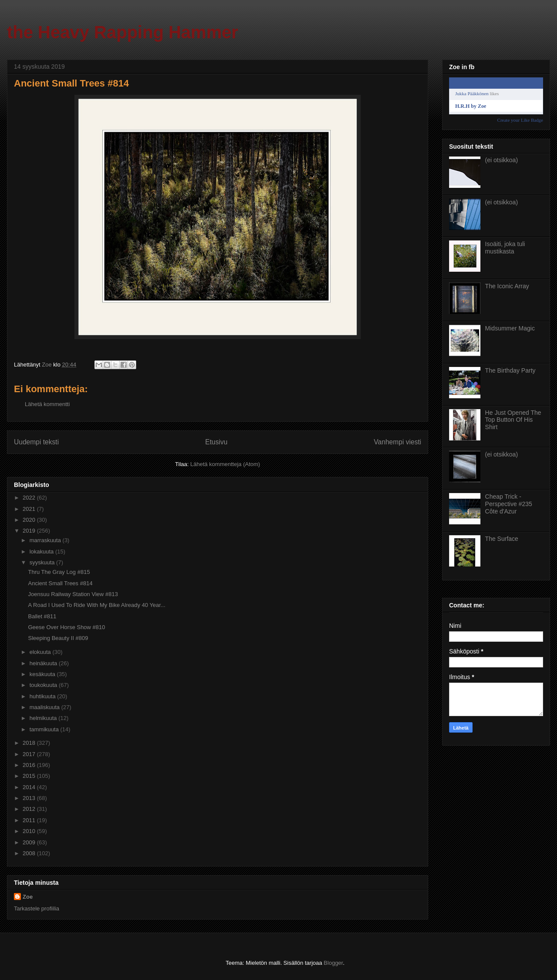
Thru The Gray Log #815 (59, 572)
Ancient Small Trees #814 (60, 583)
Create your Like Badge (520, 120)
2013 (30, 798)
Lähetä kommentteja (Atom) (225, 464)
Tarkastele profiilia (37, 908)
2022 (30, 498)
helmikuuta (44, 718)
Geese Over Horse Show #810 (66, 627)
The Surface (502, 539)
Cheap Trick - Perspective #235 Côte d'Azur (509, 504)
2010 (30, 831)
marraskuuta (46, 540)
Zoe (28, 897)
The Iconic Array (507, 286)
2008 (30, 853)
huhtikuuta (44, 696)
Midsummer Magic (510, 328)
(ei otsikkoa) (502, 160)
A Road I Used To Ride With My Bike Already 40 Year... (97, 605)
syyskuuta (43, 562)
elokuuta (41, 652)
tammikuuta (45, 729)
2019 (30, 531)
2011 (30, 820)
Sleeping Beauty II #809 (58, 638)
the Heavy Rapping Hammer (122, 32)
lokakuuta (42, 552)
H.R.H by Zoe (471, 106)
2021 (30, 509)
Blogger (333, 963)
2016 (30, 765)
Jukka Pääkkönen (472, 93)
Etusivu (216, 442)
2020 (30, 520)
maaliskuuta (45, 707)
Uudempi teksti (36, 442)
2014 (30, 787)
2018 (30, 743)
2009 (30, 842)
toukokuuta (44, 685)
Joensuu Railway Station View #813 (73, 594)
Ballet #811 (42, 616)
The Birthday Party (510, 370)
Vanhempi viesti (398, 442)
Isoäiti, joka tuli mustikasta (505, 248)
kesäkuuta (43, 674)
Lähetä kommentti (47, 404)
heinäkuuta (44, 663)
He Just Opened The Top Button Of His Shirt (513, 420)
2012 (30, 809)
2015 (30, 776)
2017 (30, 754)
